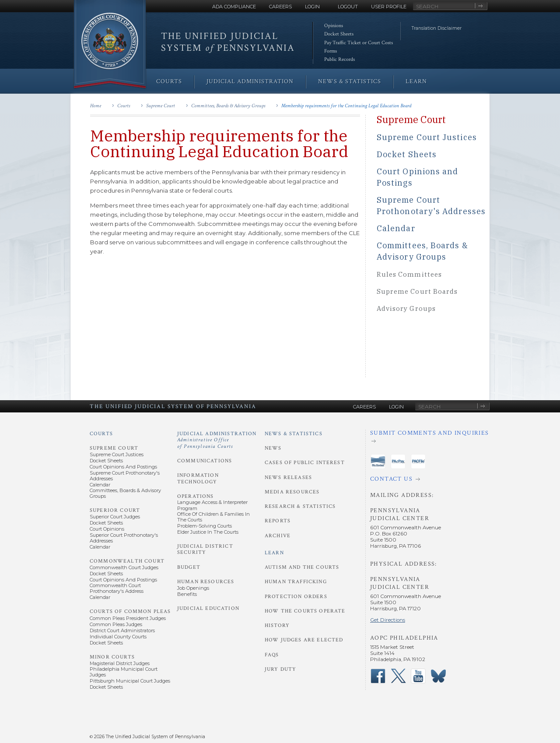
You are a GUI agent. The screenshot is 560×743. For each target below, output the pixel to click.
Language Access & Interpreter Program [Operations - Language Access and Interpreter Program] (212, 505)
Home (96, 106)
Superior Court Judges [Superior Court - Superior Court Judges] (115, 517)
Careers (280, 7)
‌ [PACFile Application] (418, 461)
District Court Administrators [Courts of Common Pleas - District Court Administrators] (122, 630)
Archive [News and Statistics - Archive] (278, 536)
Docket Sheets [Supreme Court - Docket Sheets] (106, 461)
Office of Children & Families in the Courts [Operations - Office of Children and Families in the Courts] (213, 517)
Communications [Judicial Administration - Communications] (205, 461)
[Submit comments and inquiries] (430, 437)
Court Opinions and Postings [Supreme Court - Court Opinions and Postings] (123, 467)
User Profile (389, 7)
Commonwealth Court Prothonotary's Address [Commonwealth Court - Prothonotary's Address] (117, 588)
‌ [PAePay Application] (398, 461)
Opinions (334, 26)
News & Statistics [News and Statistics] (294, 434)
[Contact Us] (430, 479)
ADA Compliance (234, 7)
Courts (124, 106)
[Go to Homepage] (110, 45)
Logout (348, 7)
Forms (331, 51)
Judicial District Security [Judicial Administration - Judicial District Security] (205, 549)
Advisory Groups (406, 308)
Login (312, 7)
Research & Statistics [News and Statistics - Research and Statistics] (300, 506)
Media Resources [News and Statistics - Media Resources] (292, 492)
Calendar (396, 228)
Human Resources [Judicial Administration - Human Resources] (206, 582)
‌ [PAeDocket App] (378, 461)
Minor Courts (112, 657)
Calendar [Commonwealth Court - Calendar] (100, 597)
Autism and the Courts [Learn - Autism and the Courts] (302, 567)
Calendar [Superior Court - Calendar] (100, 547)
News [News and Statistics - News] (273, 448)
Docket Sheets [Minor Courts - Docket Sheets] (106, 687)
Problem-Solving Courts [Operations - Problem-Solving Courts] (205, 526)
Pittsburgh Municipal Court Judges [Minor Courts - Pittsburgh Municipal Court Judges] (130, 681)
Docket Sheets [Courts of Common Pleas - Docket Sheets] (106, 643)
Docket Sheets (339, 34)
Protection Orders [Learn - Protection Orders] (296, 597)
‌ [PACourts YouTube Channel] (418, 676)
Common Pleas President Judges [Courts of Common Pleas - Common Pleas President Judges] (128, 618)
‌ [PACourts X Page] (398, 676)
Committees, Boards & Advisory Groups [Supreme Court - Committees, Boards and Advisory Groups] (125, 493)
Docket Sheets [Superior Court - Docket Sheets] (106, 523)
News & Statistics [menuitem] (350, 81)
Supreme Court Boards (417, 291)
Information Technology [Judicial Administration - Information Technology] (198, 478)
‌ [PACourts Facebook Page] (378, 676)
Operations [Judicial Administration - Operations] (196, 496)
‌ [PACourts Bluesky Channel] (438, 676)
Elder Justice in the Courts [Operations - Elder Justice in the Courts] (208, 532)
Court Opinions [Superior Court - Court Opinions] (107, 529)
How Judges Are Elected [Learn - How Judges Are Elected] (304, 640)
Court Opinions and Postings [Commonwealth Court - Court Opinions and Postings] (123, 580)
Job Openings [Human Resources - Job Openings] (193, 588)
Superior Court (115, 510)
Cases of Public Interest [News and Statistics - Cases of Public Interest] (305, 463)
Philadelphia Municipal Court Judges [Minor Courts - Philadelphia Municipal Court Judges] (124, 672)
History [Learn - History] (277, 625)
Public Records (339, 59)
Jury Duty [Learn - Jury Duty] (280, 669)
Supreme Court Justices (427, 137)
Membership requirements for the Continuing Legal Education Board (346, 106)
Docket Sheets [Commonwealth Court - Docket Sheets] (106, 574)
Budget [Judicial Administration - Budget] (189, 567)
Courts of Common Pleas (130, 611)
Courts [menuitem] (169, 81)
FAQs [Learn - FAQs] (272, 655)
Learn (274, 553)
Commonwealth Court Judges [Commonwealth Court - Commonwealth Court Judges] (124, 567)
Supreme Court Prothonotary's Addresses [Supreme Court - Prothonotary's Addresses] (125, 476)
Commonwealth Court (127, 561)
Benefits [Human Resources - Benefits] (187, 594)
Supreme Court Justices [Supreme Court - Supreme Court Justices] (117, 454)
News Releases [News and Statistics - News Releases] (288, 477)
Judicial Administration (217, 440)
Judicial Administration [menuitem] (250, 81)
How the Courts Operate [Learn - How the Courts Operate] (305, 611)
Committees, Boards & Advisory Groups (228, 106)
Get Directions (388, 620)
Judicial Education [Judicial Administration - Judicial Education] (208, 608)
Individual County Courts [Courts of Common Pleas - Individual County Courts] (118, 637)
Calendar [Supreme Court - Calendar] (100, 485)
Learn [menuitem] (416, 81)
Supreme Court (161, 106)
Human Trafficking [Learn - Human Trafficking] (296, 582)
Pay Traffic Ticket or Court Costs (359, 43)
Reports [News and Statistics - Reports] (278, 521)
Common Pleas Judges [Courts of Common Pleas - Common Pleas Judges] (116, 624)
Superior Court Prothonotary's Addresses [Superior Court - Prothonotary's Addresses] (124, 538)
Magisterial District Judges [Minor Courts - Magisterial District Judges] (120, 663)
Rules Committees (409, 274)
